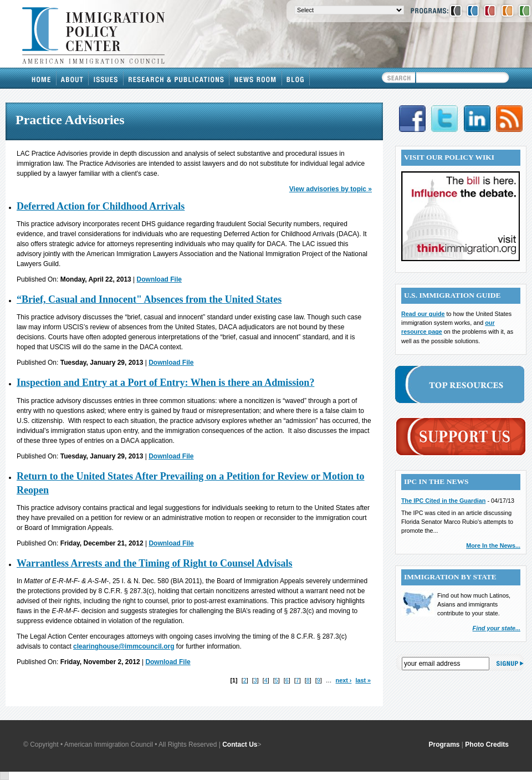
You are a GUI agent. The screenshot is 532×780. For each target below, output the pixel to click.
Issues (106, 78)
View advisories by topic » (331, 189)
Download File (159, 279)
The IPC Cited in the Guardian (443, 501)
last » (363, 680)
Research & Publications (177, 78)
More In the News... (493, 546)
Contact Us (240, 745)
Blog (296, 78)
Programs (444, 745)
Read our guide (423, 314)
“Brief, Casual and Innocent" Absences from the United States (149, 299)
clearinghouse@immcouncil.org (124, 646)
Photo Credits (487, 745)
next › (344, 680)
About (73, 78)
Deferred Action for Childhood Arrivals (101, 206)
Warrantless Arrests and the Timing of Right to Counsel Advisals (155, 563)
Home (42, 78)
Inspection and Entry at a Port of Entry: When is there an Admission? (165, 383)
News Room (256, 78)
